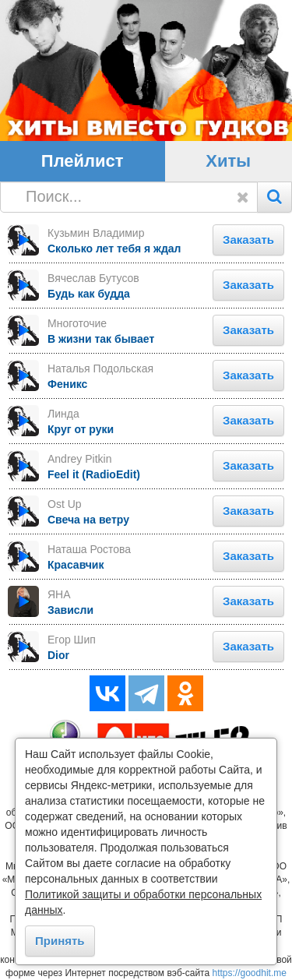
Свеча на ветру (88, 520)
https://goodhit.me (250, 973)
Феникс (67, 384)
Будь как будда (89, 294)
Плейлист (83, 161)
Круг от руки (81, 429)
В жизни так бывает (101, 339)
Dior (58, 655)
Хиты (228, 161)
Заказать (248, 240)
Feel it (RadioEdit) (94, 474)
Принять (60, 941)
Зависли (70, 610)
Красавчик (76, 565)
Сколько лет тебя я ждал (114, 249)
